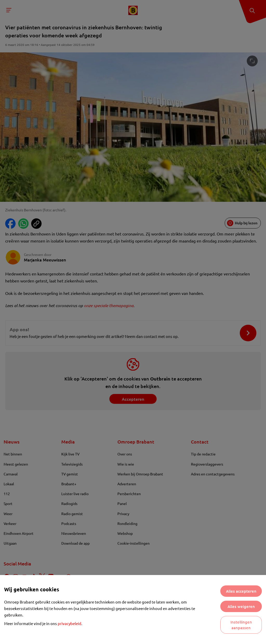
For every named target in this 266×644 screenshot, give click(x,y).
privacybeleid (69, 623)
